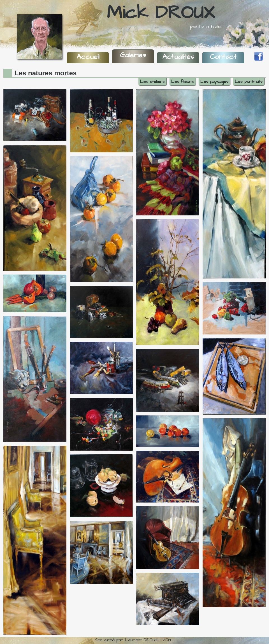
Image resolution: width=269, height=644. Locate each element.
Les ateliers (152, 82)
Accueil (88, 57)
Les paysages (214, 82)
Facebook (259, 56)
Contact (223, 57)
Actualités (178, 57)
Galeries (133, 55)
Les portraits (249, 82)
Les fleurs (183, 82)
